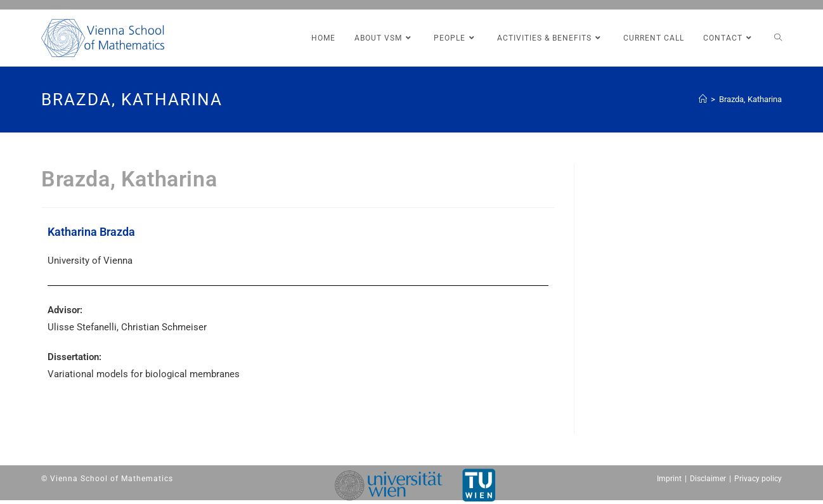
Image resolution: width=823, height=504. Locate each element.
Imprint (669, 479)
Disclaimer (708, 479)
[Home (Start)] (703, 99)
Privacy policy (758, 479)
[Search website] (778, 38)
